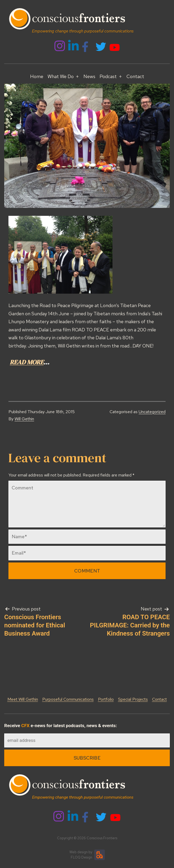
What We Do (61, 76)
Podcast (108, 76)
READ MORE (27, 362)
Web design (79, 852)
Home (37, 76)
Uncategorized (152, 412)
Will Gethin (24, 419)
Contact (135, 76)
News (89, 76)
